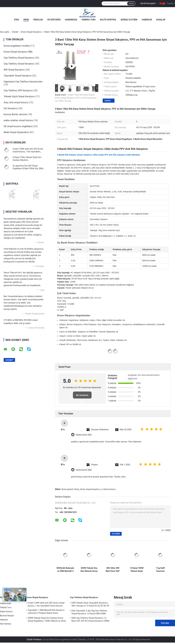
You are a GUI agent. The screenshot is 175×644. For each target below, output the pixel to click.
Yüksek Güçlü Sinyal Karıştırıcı (19, 96)
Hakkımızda (71, 20)
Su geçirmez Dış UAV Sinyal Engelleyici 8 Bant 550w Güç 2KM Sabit (28, 168)
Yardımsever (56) (84, 435)
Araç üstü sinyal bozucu (16, 102)
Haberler (147, 20)
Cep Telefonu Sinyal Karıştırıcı (19, 58)
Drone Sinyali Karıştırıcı (31, 32)
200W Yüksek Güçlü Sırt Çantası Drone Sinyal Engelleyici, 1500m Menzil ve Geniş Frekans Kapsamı (47, 620)
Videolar (38, 20)
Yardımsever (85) (84, 470)
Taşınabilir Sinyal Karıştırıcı (18, 76)
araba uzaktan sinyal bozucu (18, 120)
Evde (16, 20)
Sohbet (108, 101)
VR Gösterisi (54, 20)
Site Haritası (6, 624)
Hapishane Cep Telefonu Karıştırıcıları (23, 82)
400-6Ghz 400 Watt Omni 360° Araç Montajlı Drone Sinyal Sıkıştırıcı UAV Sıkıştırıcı (113, 570)
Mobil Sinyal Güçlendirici (16, 132)
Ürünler (15, 32)
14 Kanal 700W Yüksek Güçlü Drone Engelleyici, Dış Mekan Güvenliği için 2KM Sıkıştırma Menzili (137, 570)
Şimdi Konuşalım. (148, 3)
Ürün (26, 20)
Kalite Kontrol (108, 20)
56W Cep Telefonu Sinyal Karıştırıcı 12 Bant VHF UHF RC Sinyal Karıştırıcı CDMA (90, 619)
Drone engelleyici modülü (17, 46)
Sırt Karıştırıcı (11, 108)
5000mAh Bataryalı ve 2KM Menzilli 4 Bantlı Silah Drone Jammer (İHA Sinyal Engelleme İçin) (65, 570)
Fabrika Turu (89, 20)
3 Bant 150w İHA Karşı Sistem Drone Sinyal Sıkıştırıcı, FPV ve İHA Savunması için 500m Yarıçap (76, 98)
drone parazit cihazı (70, 489)
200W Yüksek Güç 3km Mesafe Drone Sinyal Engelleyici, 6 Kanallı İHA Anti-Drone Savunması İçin (89, 570)
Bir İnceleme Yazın (82, 396)
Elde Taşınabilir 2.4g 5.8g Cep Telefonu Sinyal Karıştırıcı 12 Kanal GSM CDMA (89, 612)
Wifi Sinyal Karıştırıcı (14, 70)
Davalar (161, 20)
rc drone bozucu (108, 489)
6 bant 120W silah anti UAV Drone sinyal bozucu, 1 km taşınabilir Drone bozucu (28, 152)
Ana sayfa (5, 32)
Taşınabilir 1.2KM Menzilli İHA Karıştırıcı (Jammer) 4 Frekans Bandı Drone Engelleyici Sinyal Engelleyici (46, 612)
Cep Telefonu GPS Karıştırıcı (18, 90)
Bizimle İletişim (129, 20)
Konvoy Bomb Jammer (15, 114)
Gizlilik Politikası (34, 639)
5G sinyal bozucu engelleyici (18, 126)
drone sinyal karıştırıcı (90, 489)
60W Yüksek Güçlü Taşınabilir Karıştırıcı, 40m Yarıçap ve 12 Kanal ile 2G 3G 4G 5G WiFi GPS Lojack (90, 605)
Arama (131, 3)
